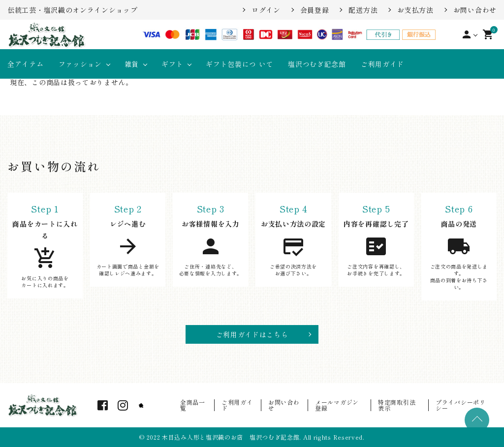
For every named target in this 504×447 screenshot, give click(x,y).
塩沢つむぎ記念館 (317, 64)
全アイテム (26, 64)
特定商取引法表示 (397, 405)
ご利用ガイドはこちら (252, 334)
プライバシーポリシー (461, 405)
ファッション (80, 64)
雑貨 (132, 64)
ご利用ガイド (382, 64)
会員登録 (315, 10)
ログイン (266, 10)
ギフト (172, 64)
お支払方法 (415, 10)
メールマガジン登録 (337, 405)
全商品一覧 (193, 405)
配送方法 (363, 10)
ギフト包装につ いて (239, 64)
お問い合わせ (475, 10)
